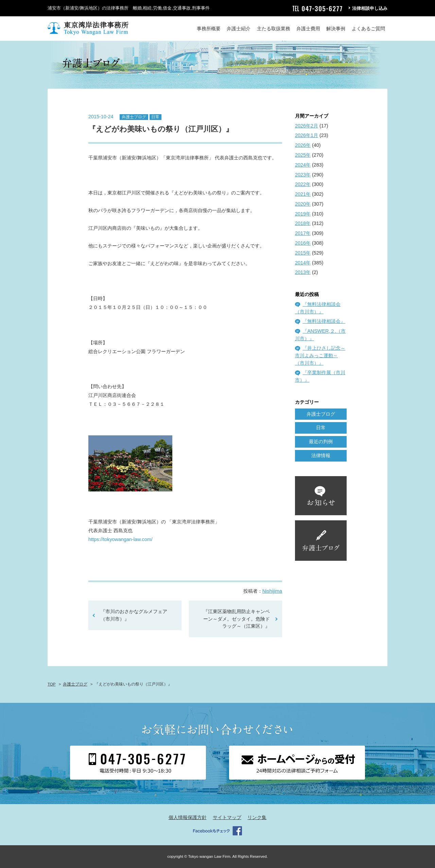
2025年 (303, 155)
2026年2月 (307, 126)
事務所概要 (209, 29)
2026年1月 (307, 135)
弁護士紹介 (239, 29)
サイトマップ (227, 817)
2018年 (303, 223)
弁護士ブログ (134, 117)
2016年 (303, 243)
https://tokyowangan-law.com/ (120, 539)
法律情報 (321, 455)
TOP (51, 684)
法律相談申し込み (370, 8)
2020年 (303, 204)
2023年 (303, 175)
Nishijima (272, 591)
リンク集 (257, 817)
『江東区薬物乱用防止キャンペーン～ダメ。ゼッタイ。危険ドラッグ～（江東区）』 (237, 619)
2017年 (303, 233)
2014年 (303, 263)
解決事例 (336, 29)
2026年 (303, 145)
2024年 (303, 165)
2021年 (303, 194)
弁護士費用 (308, 29)
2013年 (303, 272)
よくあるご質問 (368, 29)
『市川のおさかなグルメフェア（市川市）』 (134, 615)
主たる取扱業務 (274, 29)
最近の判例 (321, 441)
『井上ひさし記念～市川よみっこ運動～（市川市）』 (320, 355)
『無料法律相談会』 (324, 321)
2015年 (303, 253)
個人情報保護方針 (188, 817)
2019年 (303, 214)
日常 (155, 117)
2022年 (303, 184)
